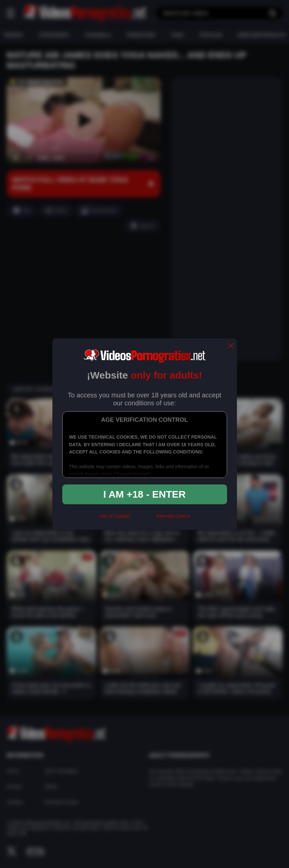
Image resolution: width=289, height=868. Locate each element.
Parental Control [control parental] (173, 516)
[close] (231, 346)
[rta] (144, 519)
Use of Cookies (115, 516)
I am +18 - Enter (145, 494)
